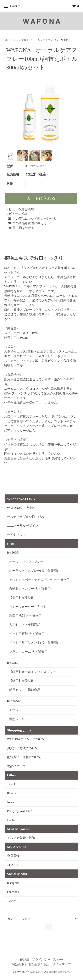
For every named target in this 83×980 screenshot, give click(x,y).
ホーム (9, 40)
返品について (16, 766)
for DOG (21, 40)
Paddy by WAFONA (20, 811)
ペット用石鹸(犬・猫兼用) (27, 634)
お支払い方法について (23, 748)
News (11, 802)
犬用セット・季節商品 (25, 625)
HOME (24, 960)
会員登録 (13, 856)
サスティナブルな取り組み (26, 517)
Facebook (13, 892)
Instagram (13, 883)
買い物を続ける (21, 228)
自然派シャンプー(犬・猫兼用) (30, 589)
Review (12, 793)
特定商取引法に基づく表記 (31, 964)
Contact (12, 820)
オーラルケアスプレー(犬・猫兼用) (50, 40)
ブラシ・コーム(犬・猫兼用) (29, 652)
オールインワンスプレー (26, 562)
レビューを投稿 (16, 214)
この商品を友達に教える (27, 223)
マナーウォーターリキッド (28, 607)
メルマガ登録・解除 (21, 838)
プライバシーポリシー (48, 960)
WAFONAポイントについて (26, 739)
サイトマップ (16, 535)
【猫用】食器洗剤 (22, 681)
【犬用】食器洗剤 (22, 598)
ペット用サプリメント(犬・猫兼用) (34, 643)
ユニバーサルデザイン (23, 526)
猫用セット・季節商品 (25, 690)
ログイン (13, 865)
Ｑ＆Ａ (12, 784)
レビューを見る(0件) (20, 209)
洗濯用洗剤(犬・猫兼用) (26, 616)
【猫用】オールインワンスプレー (32, 672)
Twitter (12, 901)
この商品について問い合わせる (32, 219)
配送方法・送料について (24, 757)
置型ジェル (17, 719)
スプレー (15, 710)
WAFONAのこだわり (21, 508)
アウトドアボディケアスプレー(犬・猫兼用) (40, 580)
